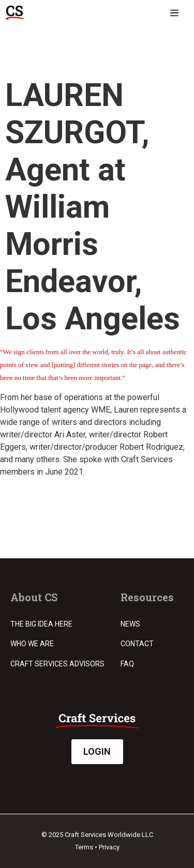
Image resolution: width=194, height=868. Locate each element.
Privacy (109, 847)
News (130, 624)
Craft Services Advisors (57, 664)
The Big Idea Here (41, 624)
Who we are (32, 644)
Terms (84, 847)
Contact (137, 644)
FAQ (127, 664)
